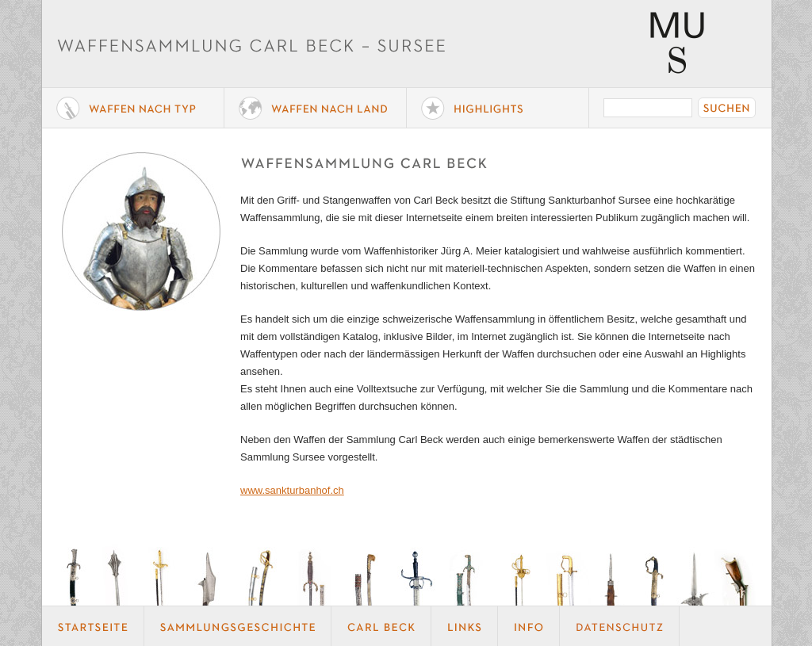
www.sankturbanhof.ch (292, 490)
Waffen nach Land (316, 108)
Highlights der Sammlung (498, 108)
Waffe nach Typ (133, 108)
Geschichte (238, 626)
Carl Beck (381, 626)
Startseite (93, 626)
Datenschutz (620, 626)
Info (529, 626)
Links (465, 626)
